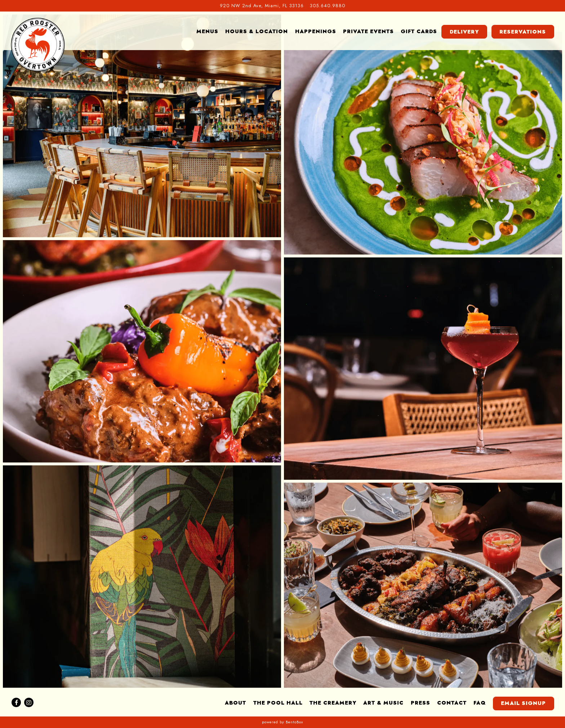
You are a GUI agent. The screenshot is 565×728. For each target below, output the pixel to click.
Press (421, 703)
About (235, 703)
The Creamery (333, 703)
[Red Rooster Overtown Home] (38, 44)
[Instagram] (29, 702)
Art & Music (383, 703)
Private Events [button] (368, 31)
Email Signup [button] (523, 703)
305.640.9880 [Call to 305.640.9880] (328, 6)
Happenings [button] (316, 31)
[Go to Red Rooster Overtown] (262, 6)
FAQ (480, 703)
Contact (452, 703)
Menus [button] (207, 31)
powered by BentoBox (282, 722)
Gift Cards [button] (419, 31)
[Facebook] (16, 702)
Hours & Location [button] (257, 31)
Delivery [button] (464, 32)
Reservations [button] (523, 32)
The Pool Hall (278, 703)
